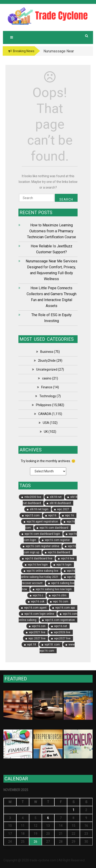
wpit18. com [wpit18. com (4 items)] (52, 645)
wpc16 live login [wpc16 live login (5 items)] (38, 565)
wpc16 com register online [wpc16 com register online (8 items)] (42, 546)
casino (47, 378)
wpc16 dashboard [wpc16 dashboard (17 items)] (59, 552)
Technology (48, 396)
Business (47, 352)
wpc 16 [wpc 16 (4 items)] (69, 515)
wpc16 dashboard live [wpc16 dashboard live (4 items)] (39, 558)
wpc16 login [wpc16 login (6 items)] (64, 565)
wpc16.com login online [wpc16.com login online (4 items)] (39, 614)
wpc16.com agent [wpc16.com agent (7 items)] (35, 608)
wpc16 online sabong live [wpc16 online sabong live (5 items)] (42, 571)
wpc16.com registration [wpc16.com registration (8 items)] (60, 620)
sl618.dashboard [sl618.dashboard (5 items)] (60, 503)
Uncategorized (47, 369)
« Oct (7, 848)
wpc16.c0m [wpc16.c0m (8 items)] (59, 595)
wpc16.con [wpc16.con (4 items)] (39, 626)
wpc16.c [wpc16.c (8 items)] (38, 595)
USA (46, 423)
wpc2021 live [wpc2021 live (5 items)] (37, 632)
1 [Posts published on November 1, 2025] (73, 810)
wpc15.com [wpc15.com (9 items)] (32, 515)
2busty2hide (47, 361)
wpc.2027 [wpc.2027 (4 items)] (63, 509)
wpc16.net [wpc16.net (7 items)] (61, 626)
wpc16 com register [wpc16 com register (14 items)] (57, 540)
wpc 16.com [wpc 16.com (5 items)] (61, 602)
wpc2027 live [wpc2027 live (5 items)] (62, 638)
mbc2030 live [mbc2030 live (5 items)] (33, 497)
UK (46, 432)
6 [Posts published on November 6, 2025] (48, 818)
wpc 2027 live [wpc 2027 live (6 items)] (37, 638)
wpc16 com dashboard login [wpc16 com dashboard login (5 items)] (42, 534)
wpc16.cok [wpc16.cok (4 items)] (38, 602)
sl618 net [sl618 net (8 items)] (56, 497)
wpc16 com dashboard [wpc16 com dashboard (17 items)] (54, 528)
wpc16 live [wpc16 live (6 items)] (68, 558)
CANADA (45, 414)
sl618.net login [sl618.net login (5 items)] (39, 509)
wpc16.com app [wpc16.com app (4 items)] (65, 608)
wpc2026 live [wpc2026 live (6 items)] (62, 632)
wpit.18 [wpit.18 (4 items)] (32, 645)
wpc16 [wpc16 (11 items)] (52, 515)
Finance (47, 387)
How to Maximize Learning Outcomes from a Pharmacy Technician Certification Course (52, 231)
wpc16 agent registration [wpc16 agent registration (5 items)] (42, 522)
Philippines (44, 405)
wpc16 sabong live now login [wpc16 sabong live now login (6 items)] (54, 589)
